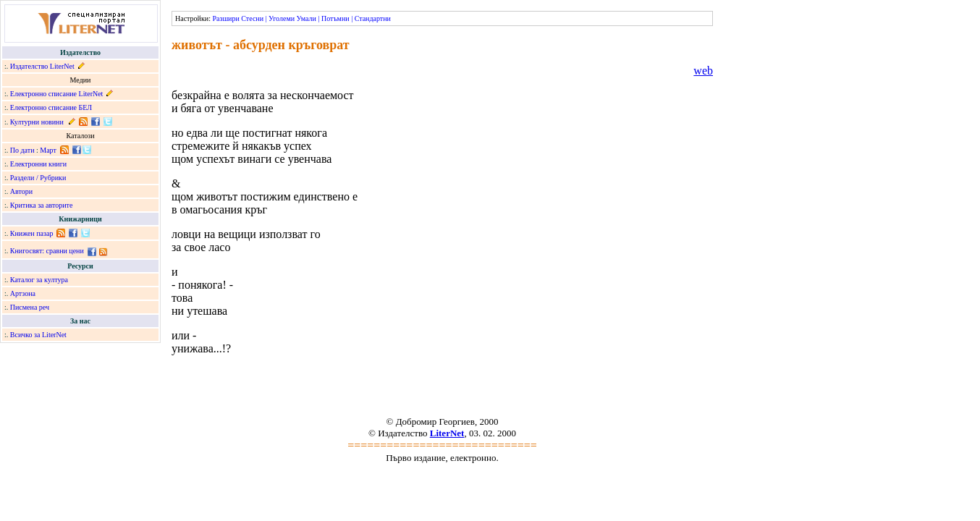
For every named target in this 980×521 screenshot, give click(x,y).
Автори (21, 191)
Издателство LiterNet (42, 66)
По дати (22, 150)
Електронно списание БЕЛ (51, 107)
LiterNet (447, 433)
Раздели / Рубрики (38, 178)
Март (48, 150)
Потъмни (335, 18)
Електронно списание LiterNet (57, 94)
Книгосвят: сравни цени (47, 251)
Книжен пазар (32, 233)
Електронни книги (38, 164)
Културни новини (37, 122)
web (703, 71)
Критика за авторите (42, 205)
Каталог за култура (39, 280)
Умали (307, 18)
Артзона (23, 293)
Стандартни (373, 18)
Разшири (225, 18)
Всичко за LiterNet (38, 335)
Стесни (252, 18)
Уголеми (282, 18)
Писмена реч (30, 307)
